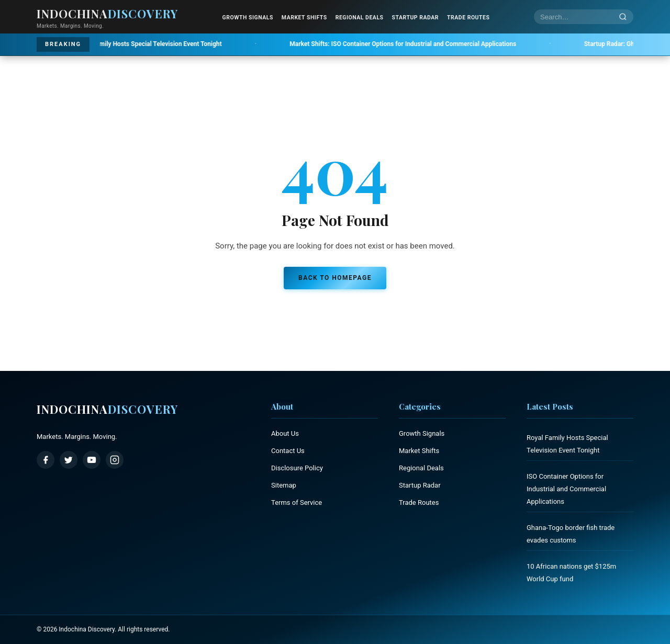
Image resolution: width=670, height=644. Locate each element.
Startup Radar (415, 18)
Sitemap (284, 485)
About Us (285, 433)
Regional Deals (360, 18)
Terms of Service (297, 502)
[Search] (623, 17)
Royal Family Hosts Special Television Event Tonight (138, 44)
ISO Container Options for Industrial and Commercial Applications (415, 44)
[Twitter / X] (69, 460)
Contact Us (288, 451)
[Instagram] (115, 460)
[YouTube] (92, 460)
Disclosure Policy (297, 468)
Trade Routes (468, 18)
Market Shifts (304, 18)
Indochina (107, 409)
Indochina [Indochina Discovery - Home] (107, 14)
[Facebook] (46, 460)
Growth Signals (248, 18)
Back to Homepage (335, 278)
